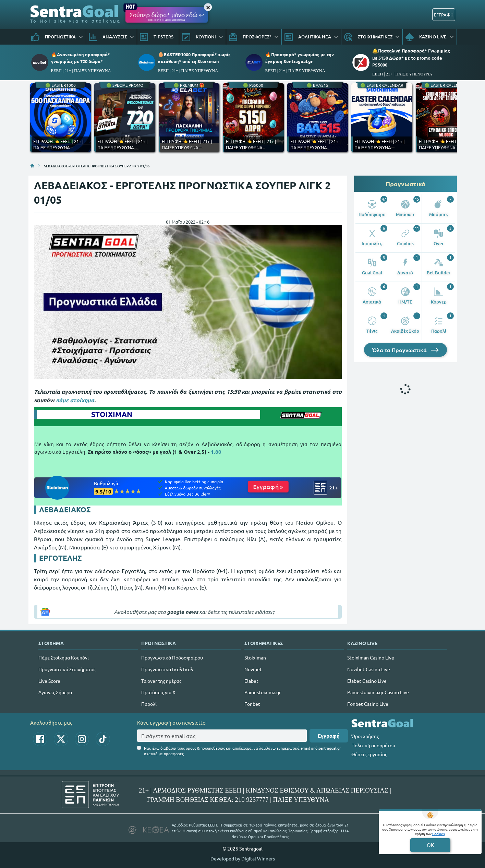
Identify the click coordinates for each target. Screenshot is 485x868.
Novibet (253, 669)
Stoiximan (255, 657)
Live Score (49, 681)
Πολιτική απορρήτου (373, 745)
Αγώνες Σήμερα (55, 692)
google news (183, 612)
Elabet (251, 681)
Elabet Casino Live (367, 681)
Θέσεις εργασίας (369, 754)
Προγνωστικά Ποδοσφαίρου (172, 657)
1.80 (216, 452)
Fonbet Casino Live (368, 704)
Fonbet (252, 704)
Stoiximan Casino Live (371, 657)
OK (430, 845)
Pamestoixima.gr (263, 692)
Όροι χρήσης (365, 736)
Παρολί (149, 704)
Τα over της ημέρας (161, 681)
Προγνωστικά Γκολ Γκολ (167, 669)
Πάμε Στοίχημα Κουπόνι (64, 657)
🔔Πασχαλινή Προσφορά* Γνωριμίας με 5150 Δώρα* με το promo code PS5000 (411, 57)
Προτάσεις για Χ (158, 692)
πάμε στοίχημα (75, 400)
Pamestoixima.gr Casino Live (378, 692)
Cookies (438, 834)
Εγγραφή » (268, 486)
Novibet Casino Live (369, 669)
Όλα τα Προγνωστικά (405, 350)
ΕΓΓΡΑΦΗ (444, 15)
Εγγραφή (329, 736)
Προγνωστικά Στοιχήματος (67, 669)
